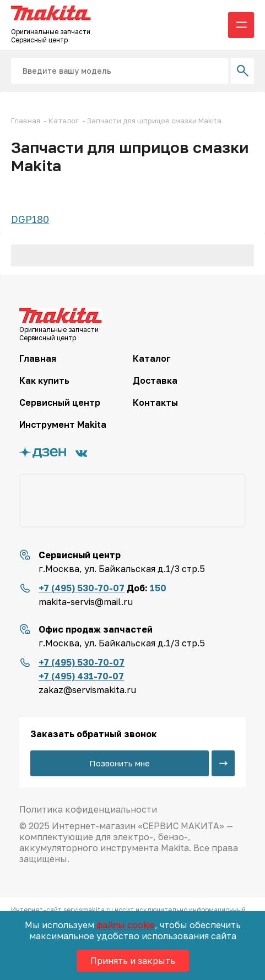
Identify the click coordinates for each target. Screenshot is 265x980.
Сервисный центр (60, 402)
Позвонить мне (120, 763)
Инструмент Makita (63, 424)
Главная (38, 358)
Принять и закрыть (133, 961)
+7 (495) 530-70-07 (82, 588)
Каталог (152, 358)
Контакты (155, 402)
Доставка (155, 380)
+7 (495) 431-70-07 (81, 676)
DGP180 (30, 219)
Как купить (44, 380)
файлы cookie (126, 925)
